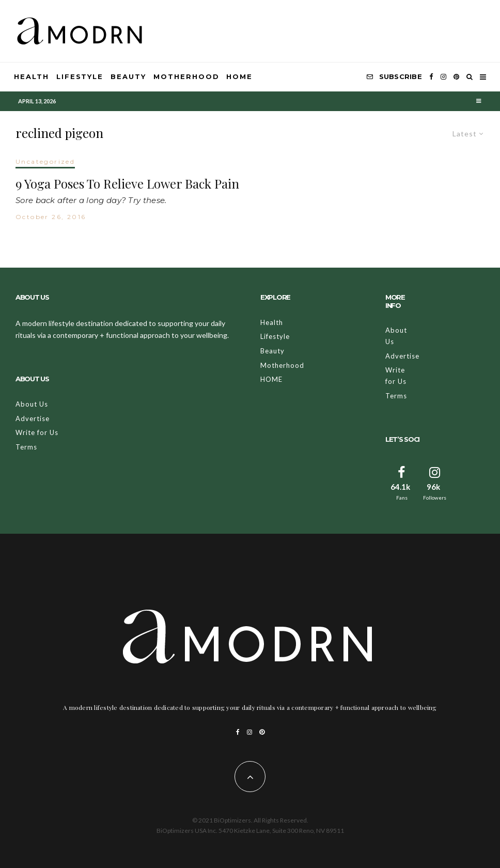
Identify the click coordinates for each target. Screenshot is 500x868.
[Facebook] (431, 77)
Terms (26, 447)
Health (32, 76)
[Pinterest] (456, 77)
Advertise (33, 419)
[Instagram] (443, 77)
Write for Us (37, 432)
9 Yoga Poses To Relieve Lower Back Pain (127, 184)
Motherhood (186, 76)
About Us (32, 404)
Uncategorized (45, 161)
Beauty (128, 76)
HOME (239, 76)
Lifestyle (80, 76)
